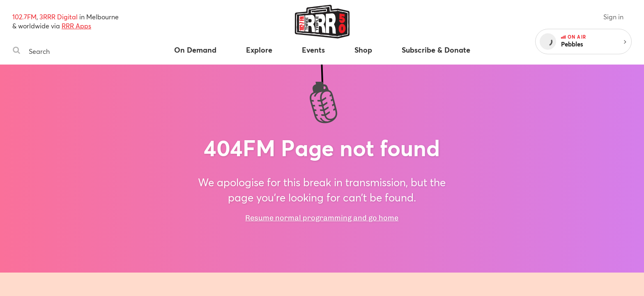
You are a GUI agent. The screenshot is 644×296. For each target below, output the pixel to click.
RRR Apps (76, 26)
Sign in (613, 17)
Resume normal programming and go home (322, 218)
